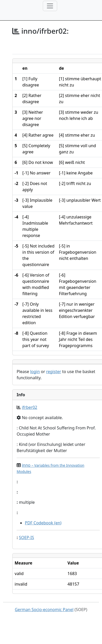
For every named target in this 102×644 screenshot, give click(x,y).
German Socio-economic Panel (44, 610)
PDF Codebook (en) (43, 523)
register (54, 372)
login (35, 372)
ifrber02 (29, 407)
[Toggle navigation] (50, 6)
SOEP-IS (27, 537)
